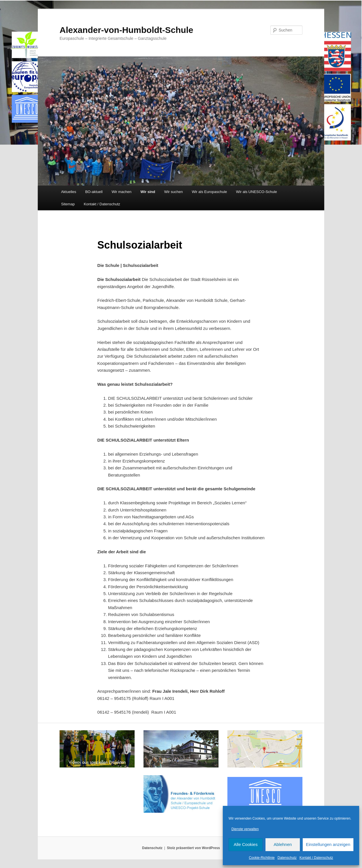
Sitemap (68, 204)
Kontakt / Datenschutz (316, 858)
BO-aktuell (94, 192)
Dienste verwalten (245, 829)
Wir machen (122, 192)
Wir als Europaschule (209, 192)
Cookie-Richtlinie (262, 858)
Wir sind (148, 192)
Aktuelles (69, 192)
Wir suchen (173, 192)
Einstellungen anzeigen (328, 844)
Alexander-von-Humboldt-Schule (126, 30)
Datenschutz (287, 858)
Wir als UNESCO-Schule (256, 192)
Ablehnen (283, 844)
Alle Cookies (246, 844)
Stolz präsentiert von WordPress (193, 848)
